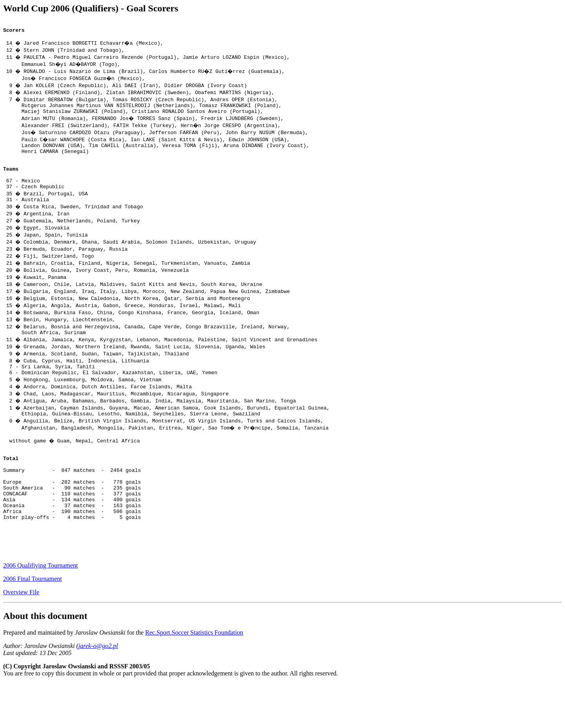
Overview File (21, 637)
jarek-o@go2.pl (98, 691)
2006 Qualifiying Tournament (41, 610)
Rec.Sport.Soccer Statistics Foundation (194, 677)
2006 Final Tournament (33, 623)
